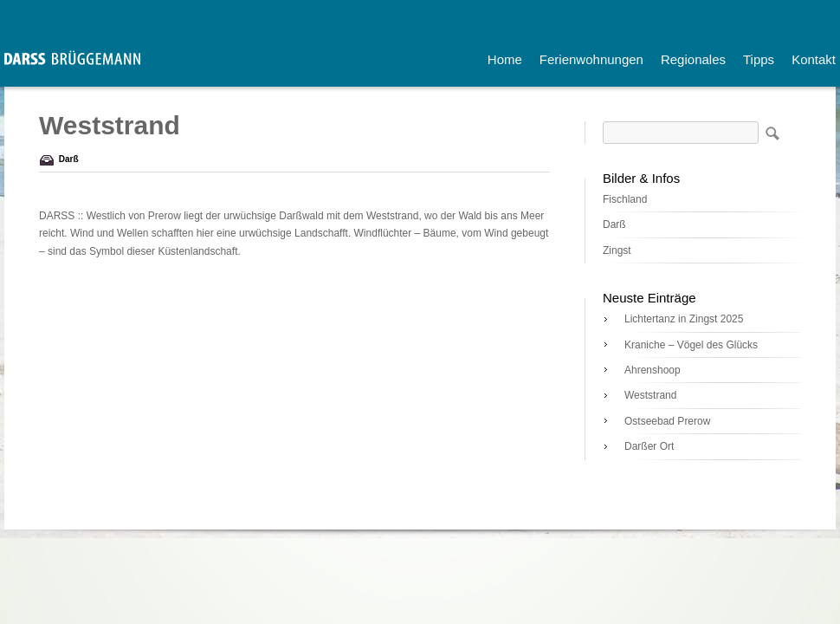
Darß (69, 159)
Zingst (617, 250)
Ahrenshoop (653, 370)
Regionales (693, 59)
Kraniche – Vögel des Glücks (691, 345)
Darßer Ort (649, 446)
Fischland (625, 199)
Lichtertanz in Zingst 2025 (684, 319)
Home (505, 59)
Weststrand (650, 395)
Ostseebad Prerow (667, 421)
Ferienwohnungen (591, 59)
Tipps (759, 59)
